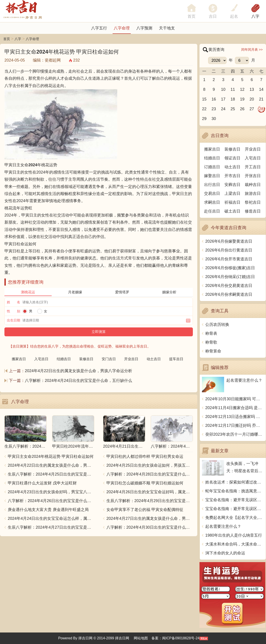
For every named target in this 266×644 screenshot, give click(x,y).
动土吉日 (233, 167)
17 (223, 99)
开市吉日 (233, 176)
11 (233, 89)
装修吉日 (233, 149)
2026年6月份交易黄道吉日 (229, 286)
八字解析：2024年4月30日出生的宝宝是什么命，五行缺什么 (150, 527)
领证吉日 (233, 158)
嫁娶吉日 (212, 176)
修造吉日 (253, 211)
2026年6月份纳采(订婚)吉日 (230, 277)
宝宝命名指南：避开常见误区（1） (234, 500)
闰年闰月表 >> (252, 49)
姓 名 (14, 302)
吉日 (213, 16)
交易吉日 (212, 193)
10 (223, 89)
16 (214, 99)
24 (223, 109)
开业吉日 (253, 149)
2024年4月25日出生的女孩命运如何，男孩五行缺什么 (150, 465)
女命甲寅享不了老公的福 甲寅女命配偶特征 (145, 510)
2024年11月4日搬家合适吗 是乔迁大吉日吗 (234, 408)
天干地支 (167, 28)
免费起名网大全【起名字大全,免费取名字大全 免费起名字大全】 (234, 518)
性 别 (14, 311)
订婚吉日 (212, 167)
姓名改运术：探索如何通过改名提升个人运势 (234, 482)
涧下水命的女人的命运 (225, 553)
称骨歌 (211, 342)
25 (233, 109)
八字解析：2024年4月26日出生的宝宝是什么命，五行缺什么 (51, 501)
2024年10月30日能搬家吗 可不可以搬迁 (234, 399)
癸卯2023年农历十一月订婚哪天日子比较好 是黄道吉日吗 (234, 434)
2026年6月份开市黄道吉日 (229, 259)
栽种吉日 (253, 185)
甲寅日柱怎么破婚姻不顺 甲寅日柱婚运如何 (145, 483)
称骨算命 (213, 351)
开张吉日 (253, 176)
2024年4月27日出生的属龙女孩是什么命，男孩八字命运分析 (150, 518)
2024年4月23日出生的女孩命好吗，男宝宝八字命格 (51, 492)
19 (242, 99)
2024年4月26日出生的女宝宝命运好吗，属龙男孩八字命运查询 (150, 492)
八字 (255, 16)
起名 (234, 16)
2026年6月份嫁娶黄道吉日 (229, 241)
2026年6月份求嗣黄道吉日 (229, 294)
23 (214, 109)
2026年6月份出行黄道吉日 (229, 250)
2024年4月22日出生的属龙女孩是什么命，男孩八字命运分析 (78, 371)
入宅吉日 (253, 158)
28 (261, 109)
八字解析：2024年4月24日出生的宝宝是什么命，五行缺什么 (78, 381)
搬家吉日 (212, 149)
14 (261, 89)
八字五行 (99, 28)
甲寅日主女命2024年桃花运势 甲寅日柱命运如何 (51, 456)
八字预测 (144, 28)
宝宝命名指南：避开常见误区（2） (234, 509)
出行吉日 (212, 185)
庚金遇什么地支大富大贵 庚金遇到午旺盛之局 (48, 510)
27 (252, 109)
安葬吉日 (233, 185)
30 (214, 119)
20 (252, 99)
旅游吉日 (253, 193)
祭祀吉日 (253, 202)
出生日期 (14, 320)
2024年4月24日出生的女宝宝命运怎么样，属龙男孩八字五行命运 (51, 518)
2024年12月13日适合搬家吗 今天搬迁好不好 (234, 417)
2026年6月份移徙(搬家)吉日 (230, 268)
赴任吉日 (212, 211)
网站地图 (141, 638)
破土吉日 (233, 211)
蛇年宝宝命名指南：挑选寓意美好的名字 (234, 491)
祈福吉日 (233, 202)
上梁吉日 (233, 193)
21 (261, 99)
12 (242, 89)
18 (233, 99)
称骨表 (211, 333)
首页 (7, 39)
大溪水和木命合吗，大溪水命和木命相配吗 (234, 544)
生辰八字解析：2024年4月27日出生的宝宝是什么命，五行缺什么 (51, 527)
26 (242, 109)
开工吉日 (253, 167)
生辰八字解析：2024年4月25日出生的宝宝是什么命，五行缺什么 (51, 474)
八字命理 (122, 28)
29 (204, 119)
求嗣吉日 (212, 202)
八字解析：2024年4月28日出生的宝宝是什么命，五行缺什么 (150, 474)
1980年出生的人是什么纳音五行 (234, 535)
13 (252, 89)
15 (204, 99)
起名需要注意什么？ (223, 526)
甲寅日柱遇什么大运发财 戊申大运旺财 (42, 483)
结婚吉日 (212, 158)
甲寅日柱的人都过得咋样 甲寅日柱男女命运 (145, 456)
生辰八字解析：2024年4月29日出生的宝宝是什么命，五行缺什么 (150, 501)
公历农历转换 (217, 325)
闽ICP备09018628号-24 (181, 638)
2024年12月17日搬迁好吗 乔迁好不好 (234, 425)
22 (204, 109)
